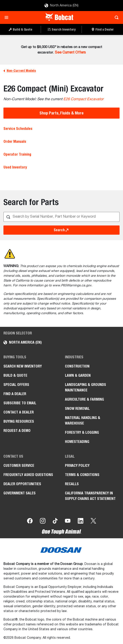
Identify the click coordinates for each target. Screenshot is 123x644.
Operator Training (17, 154)
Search (61, 230)
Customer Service (19, 466)
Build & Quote (15, 375)
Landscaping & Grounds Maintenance (85, 387)
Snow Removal (77, 409)
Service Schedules (18, 129)
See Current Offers (70, 53)
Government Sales (20, 493)
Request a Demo (17, 431)
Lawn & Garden (78, 375)
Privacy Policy (77, 466)
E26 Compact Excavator (83, 99)
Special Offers (16, 385)
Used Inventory (15, 167)
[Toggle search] (115, 17)
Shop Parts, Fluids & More (61, 113)
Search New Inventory (23, 366)
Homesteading (77, 442)
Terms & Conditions (82, 475)
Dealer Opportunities (22, 484)
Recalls (72, 484)
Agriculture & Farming (84, 399)
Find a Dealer (15, 394)
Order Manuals (15, 141)
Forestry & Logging (82, 432)
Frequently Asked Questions (28, 475)
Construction (77, 366)
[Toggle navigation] (8, 17)
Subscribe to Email (20, 403)
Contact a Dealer (19, 412)
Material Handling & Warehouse (83, 420)
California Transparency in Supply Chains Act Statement (90, 496)
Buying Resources (19, 421)
